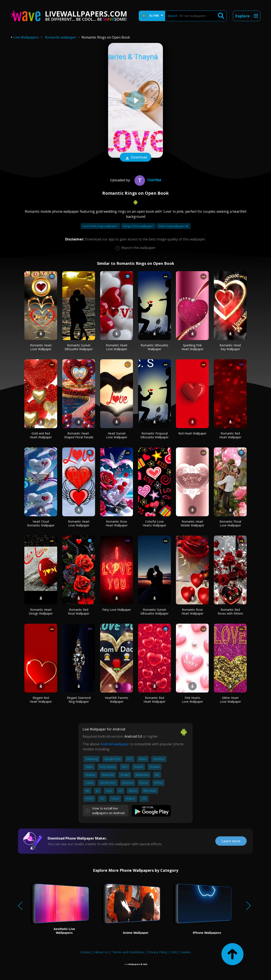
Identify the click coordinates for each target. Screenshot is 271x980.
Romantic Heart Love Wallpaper (41, 347)
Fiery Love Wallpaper (117, 610)
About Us (102, 952)
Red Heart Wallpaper (192, 433)
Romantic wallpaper (61, 37)
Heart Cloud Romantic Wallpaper (41, 523)
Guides (186, 952)
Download (135, 158)
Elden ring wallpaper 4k (174, 226)
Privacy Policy (158, 952)
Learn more (231, 841)
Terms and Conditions (128, 952)
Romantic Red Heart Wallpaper (230, 435)
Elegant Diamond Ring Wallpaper (79, 700)
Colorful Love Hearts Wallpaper (154, 523)
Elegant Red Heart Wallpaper (41, 700)
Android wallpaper (115, 744)
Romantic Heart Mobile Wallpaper (192, 523)
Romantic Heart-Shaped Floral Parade (79, 435)
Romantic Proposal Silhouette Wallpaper (154, 435)
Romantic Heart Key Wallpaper (230, 347)
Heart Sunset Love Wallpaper (117, 435)
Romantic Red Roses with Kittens (230, 611)
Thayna (147, 180)
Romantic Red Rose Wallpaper (79, 611)
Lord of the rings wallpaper (100, 226)
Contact (86, 952)
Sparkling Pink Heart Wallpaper (192, 347)
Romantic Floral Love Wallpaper (230, 523)
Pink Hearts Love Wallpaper (192, 700)
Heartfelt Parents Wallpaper (117, 700)
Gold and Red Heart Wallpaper (41, 435)
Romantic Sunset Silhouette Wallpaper (79, 347)
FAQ (174, 952)
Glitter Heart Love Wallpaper (230, 700)
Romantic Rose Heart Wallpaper (117, 523)
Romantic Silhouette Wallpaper (154, 347)
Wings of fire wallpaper (138, 226)
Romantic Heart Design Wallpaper (41, 611)
